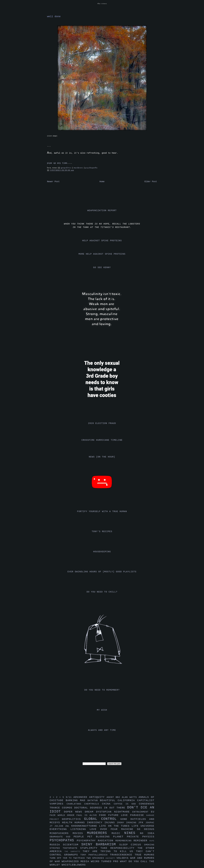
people (81, 837)
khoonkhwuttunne (85, 826)
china (108, 804)
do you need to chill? (102, 592)
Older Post (151, 182)
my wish (102, 710)
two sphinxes (96, 858)
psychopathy (87, 841)
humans (81, 823)
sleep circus (132, 845)
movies (80, 833)
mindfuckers (61, 833)
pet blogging (100, 837)
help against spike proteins (102, 241)
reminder (142, 841)
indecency (96, 823)
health (68, 823)
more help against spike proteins (102, 254)
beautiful (109, 800)
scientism (72, 845)
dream (90, 812)
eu (153, 812)
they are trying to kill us (109, 851)
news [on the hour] (102, 457)
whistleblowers (74, 865)
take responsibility (119, 848)
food (104, 815)
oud (70, 837)
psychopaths (91, 168)
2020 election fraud (102, 423)
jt (52, 826)
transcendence (122, 855)
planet (120, 837)
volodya (123, 858)
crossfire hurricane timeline (102, 440)
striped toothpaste (65, 848)
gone (125, 819)
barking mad (77, 800)
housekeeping (102, 552)
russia (56, 845)
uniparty (111, 858)
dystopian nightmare (114, 812)
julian (60, 826)
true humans (144, 855)
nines (132, 833)
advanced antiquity (90, 797)
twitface (80, 858)
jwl (68, 826)
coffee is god (126, 804)
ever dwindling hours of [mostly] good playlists (102, 572)
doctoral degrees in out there (101, 808)
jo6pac (150, 823)
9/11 (70, 797)
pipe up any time (57, 163)
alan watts (130, 797)
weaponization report (102, 211)
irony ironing (128, 823)
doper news (74, 812)
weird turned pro (105, 861)
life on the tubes (115, 826)
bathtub (94, 801)
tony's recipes (102, 532)
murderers (79, 168)
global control (102, 819)
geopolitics (66, 168)
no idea (147, 833)
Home (102, 182)
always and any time (102, 730)
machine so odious (138, 829)
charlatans (75, 804)
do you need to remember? (102, 690)
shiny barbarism (100, 844)
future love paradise (127, 815)
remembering (125, 841)
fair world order (63, 815)
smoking (149, 845)
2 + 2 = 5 (58, 797)
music (118, 833)
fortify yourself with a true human (102, 512)
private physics (141, 837)
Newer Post (53, 182)
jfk (142, 823)
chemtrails (93, 804)
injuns (111, 823)
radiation (107, 841)
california (127, 800)
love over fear (105, 829)
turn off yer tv (62, 858)
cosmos (68, 808)
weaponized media (76, 861)
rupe (152, 841)
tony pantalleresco (95, 855)
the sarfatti (74, 852)
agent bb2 (114, 797)
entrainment (142, 812)
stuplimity (90, 848)
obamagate (58, 837)
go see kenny (102, 268)
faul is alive (88, 815)
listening (80, 829)
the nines (102, 4)
